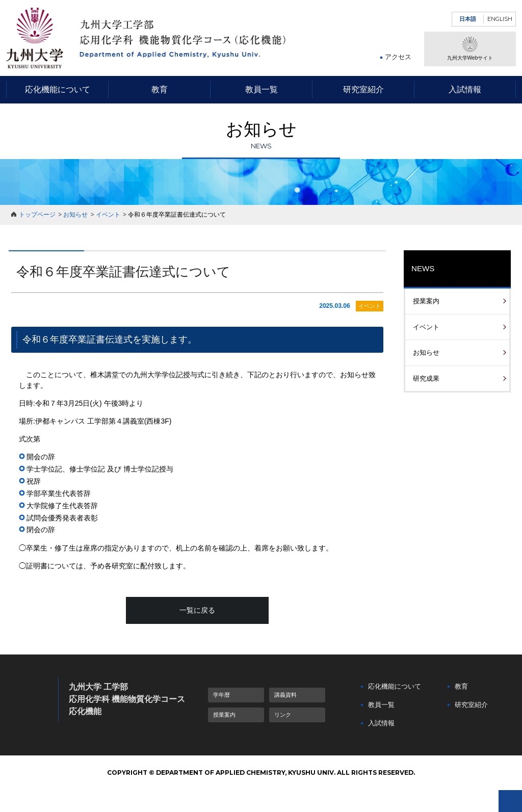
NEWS (423, 268)
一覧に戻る (197, 610)
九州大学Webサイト (470, 49)
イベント (108, 215)
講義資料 (285, 695)
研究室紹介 (363, 89)
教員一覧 (262, 89)
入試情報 (465, 89)
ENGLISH (500, 19)
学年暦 (221, 695)
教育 (160, 89)
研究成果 (426, 378)
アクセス (398, 57)
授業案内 (426, 301)
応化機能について (58, 89)
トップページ (37, 215)
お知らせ (75, 215)
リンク (283, 715)
